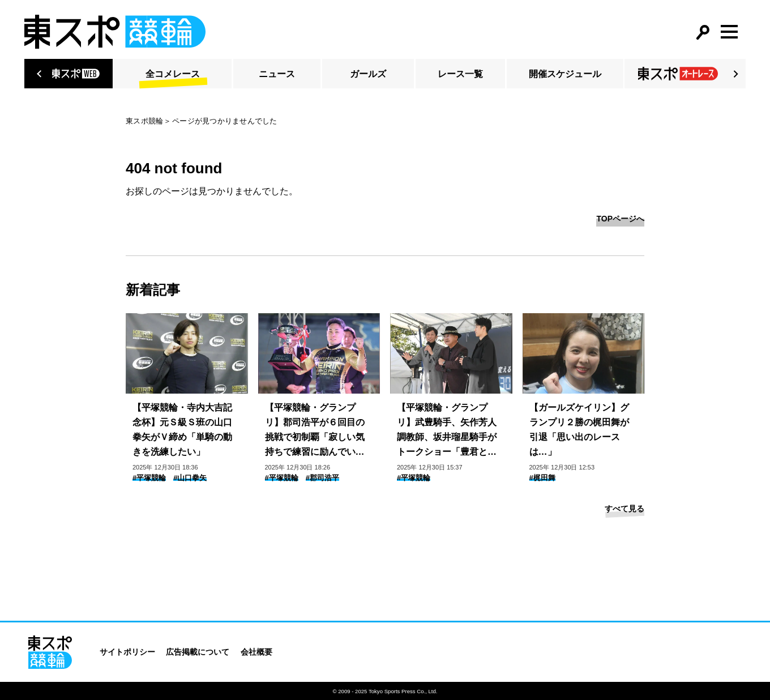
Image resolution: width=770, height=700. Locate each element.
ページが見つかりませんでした (225, 121)
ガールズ (368, 74)
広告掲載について (198, 652)
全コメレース (173, 74)
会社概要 (256, 652)
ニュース (277, 74)
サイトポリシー (127, 652)
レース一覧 (460, 74)
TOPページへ (620, 219)
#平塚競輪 (149, 478)
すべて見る (624, 509)
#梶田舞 (542, 478)
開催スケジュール (565, 74)
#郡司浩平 (322, 478)
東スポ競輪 (144, 121)
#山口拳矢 (190, 478)
